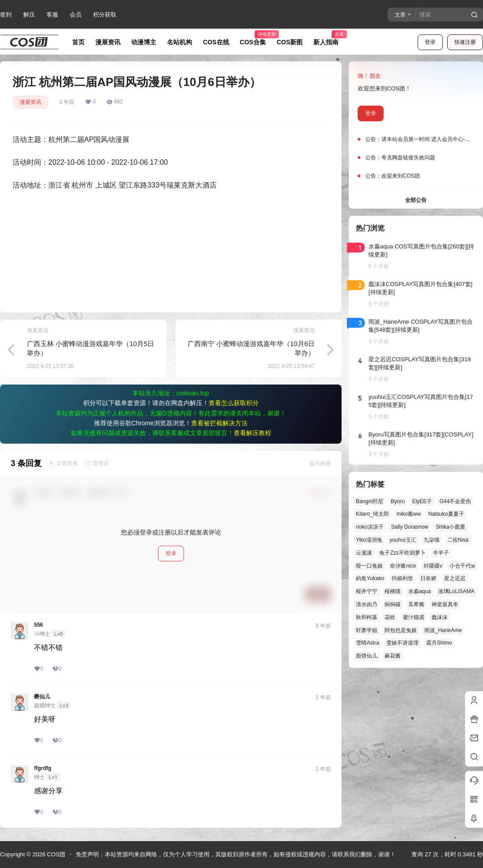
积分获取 (105, 15)
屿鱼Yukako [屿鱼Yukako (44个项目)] (370, 578)
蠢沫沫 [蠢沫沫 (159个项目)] (440, 617)
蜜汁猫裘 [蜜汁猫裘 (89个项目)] (414, 617)
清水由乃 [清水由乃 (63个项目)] (367, 604)
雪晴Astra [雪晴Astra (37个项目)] (368, 643)
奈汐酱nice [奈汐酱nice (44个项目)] (403, 566)
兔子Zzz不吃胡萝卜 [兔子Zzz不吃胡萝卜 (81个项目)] (402, 553)
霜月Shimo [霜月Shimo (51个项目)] (439, 643)
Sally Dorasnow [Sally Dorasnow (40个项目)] (409, 527)
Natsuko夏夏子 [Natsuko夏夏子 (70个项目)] (446, 514)
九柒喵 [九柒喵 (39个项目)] (432, 540)
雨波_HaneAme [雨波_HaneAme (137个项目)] (443, 630)
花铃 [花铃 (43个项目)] (390, 617)
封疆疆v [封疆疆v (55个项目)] (433, 566)
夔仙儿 (42, 697)
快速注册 (465, 42)
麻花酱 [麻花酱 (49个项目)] (393, 656)
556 (38, 625)
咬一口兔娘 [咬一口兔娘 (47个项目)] (369, 566)
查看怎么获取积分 (234, 403)
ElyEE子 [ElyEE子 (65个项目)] (422, 501)
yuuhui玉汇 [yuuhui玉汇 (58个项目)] (403, 540)
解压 (29, 15)
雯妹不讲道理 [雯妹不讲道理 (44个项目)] (402, 643)
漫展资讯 (30, 102)
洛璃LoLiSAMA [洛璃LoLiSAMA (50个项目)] (456, 591)
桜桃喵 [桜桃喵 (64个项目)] (393, 591)
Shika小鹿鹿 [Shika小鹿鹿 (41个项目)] (450, 527)
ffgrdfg (43, 768)
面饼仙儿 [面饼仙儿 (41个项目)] (367, 656)
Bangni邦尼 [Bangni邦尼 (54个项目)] (370, 501)
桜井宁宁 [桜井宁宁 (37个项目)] (367, 591)
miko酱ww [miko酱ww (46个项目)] (408, 514)
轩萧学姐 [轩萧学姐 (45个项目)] (367, 630)
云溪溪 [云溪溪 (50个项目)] (364, 553)
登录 (430, 42)
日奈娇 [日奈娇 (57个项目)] (428, 578)
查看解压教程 (252, 433)
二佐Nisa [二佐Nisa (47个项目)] (458, 540)
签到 (6, 15)
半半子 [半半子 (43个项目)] (441, 553)
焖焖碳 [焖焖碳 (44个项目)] (393, 604)
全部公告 (416, 200)
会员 (76, 15)
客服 (52, 15)
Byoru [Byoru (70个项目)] (398, 501)
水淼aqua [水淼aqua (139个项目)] (420, 591)
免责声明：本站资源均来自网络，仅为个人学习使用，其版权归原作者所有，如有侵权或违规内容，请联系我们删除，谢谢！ (236, 854)
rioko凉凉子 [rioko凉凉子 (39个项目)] (370, 527)
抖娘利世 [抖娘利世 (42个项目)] (402, 578)
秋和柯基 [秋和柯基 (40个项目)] (367, 617)
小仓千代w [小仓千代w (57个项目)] (462, 566)
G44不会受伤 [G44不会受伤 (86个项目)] (455, 501)
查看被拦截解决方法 (219, 423)
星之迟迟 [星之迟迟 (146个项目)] (455, 578)
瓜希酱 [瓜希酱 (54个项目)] (416, 604)
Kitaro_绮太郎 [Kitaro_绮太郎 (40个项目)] (372, 514)
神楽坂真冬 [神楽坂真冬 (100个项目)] (445, 604)
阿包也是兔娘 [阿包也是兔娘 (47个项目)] (401, 630)
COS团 (55, 854)
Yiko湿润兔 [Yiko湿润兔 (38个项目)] (369, 540)
